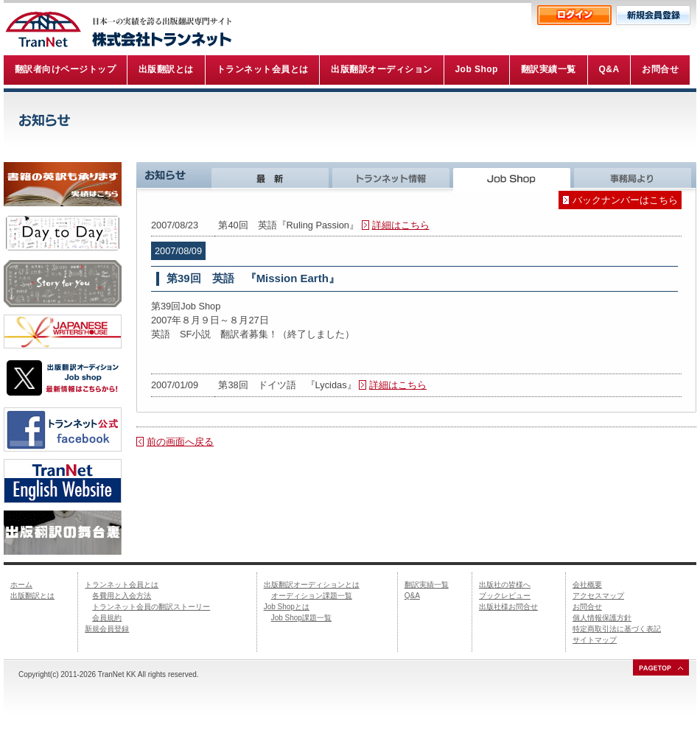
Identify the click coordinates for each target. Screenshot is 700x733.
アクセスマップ (598, 596)
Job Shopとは (287, 607)
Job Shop (514, 178)
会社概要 (587, 585)
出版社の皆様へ (505, 585)
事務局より (635, 178)
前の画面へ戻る (180, 442)
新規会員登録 (107, 629)
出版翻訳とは (32, 596)
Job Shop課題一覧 (301, 618)
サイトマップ (595, 640)
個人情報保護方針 (602, 618)
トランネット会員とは (122, 585)
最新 (272, 178)
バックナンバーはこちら (625, 200)
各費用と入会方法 (122, 596)
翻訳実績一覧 (427, 585)
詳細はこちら (401, 225)
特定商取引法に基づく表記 (617, 629)
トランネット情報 (393, 178)
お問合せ (587, 607)
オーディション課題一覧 (312, 596)
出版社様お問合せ (508, 607)
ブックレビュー (505, 596)
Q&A (412, 596)
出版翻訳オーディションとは (312, 585)
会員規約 (107, 618)
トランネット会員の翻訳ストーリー (151, 607)
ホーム (21, 585)
